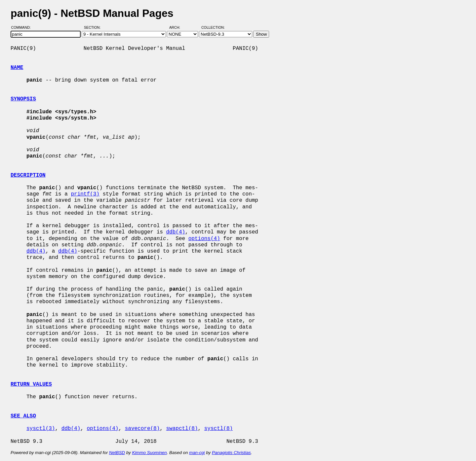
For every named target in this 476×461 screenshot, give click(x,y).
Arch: (178, 27)
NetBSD (117, 453)
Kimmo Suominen (149, 453)
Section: (94, 27)
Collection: (213, 27)
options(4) (204, 239)
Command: (23, 27)
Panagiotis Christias (231, 453)
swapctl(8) (182, 429)
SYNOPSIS (23, 99)
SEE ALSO (23, 416)
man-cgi (197, 453)
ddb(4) (176, 232)
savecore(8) (142, 429)
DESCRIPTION (28, 175)
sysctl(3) (41, 429)
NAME (17, 68)
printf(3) (85, 194)
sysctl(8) (218, 429)
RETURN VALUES (31, 384)
